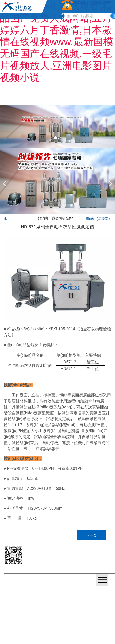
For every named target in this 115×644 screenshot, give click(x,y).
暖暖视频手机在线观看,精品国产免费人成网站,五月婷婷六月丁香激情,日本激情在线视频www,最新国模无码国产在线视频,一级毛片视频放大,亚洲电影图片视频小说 (57, 42)
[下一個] (110, 181)
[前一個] (5, 181)
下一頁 (91, 535)
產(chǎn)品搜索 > (98, 219)
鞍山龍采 (73, 586)
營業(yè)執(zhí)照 (32, 586)
